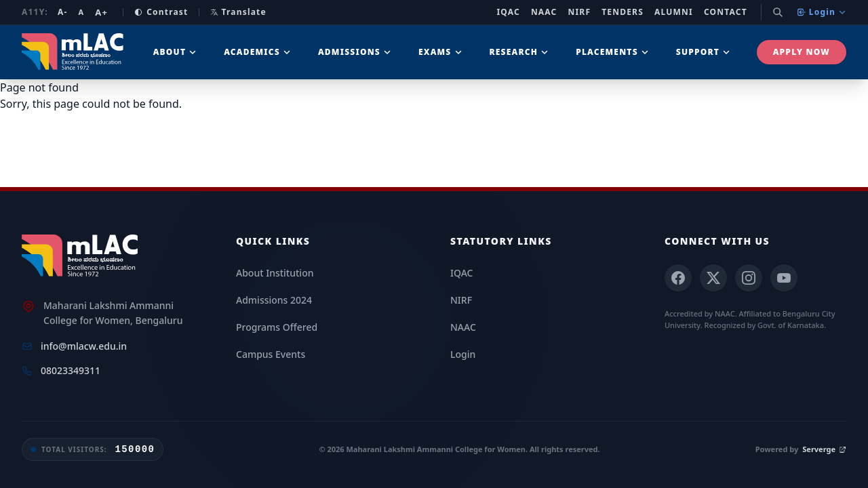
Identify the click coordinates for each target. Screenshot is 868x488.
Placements (612, 52)
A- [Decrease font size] (63, 12)
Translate (238, 12)
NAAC (544, 12)
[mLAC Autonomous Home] (74, 52)
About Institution (275, 273)
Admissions (355, 52)
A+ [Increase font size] (101, 12)
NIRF (580, 12)
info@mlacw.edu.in (84, 346)
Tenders (623, 12)
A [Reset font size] (81, 12)
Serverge (824, 449)
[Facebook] (678, 278)
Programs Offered (277, 327)
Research (519, 52)
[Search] (778, 12)
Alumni (674, 12)
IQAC (508, 12)
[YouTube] (784, 278)
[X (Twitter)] (713, 278)
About (175, 52)
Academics (257, 52)
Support (703, 52)
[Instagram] (749, 278)
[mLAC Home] (82, 256)
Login (822, 12)
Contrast (161, 12)
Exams (440, 52)
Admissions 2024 (274, 300)
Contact (726, 12)
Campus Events (271, 354)
